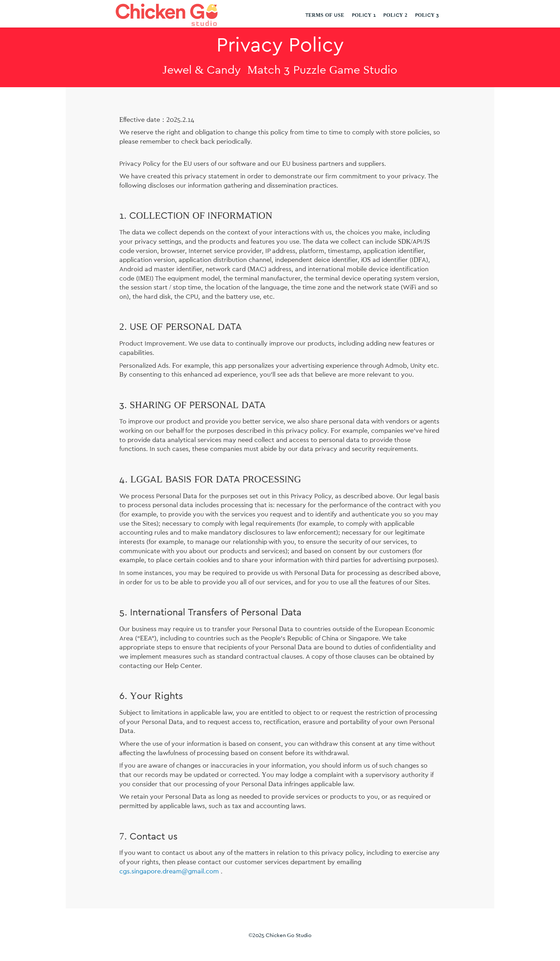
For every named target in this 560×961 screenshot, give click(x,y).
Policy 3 (427, 15)
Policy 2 (395, 15)
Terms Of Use (325, 15)
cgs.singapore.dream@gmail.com (169, 872)
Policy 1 (364, 15)
